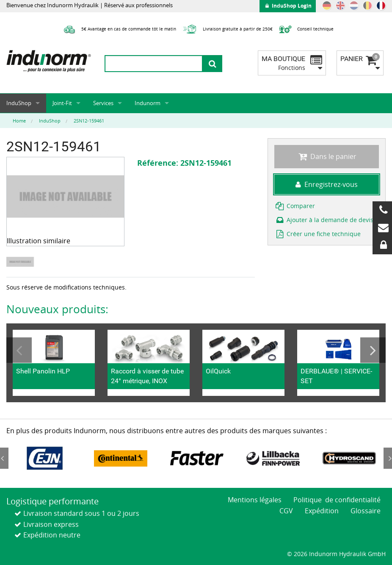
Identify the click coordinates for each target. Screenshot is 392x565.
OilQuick (218, 371)
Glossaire (366, 511)
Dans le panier (326, 156)
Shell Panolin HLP (43, 371)
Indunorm (148, 103)
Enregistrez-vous (327, 184)
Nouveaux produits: (57, 309)
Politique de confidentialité (337, 500)
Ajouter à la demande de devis (324, 220)
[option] (21, 262)
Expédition (322, 511)
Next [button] (373, 350)
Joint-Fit (62, 103)
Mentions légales (255, 500)
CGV (286, 511)
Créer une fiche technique (317, 234)
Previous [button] (19, 350)
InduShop (19, 103)
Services (103, 103)
